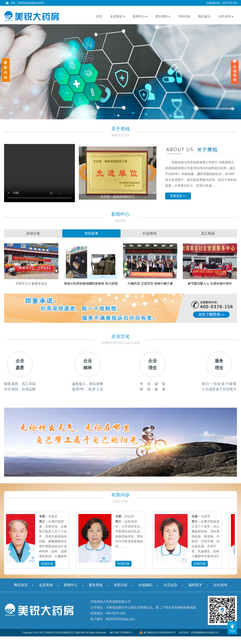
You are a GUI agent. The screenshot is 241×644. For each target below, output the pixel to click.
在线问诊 (48, 564)
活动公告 (33, 233)
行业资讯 (150, 233)
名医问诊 (120, 585)
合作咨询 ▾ (226, 16)
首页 (99, 16)
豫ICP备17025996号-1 (121, 633)
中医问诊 (184, 16)
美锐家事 (91, 233)
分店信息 (170, 585)
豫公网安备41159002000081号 (157, 633)
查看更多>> (178, 196)
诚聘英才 (195, 585)
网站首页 (21, 585)
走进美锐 (46, 585)
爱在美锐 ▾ (163, 16)
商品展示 (204, 16)
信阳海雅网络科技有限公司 (205, 633)
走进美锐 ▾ (117, 16)
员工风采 (208, 233)
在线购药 (145, 585)
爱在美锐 (96, 585)
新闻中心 (71, 585)
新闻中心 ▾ (140, 16)
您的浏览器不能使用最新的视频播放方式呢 (39, 173)
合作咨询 (220, 585)
